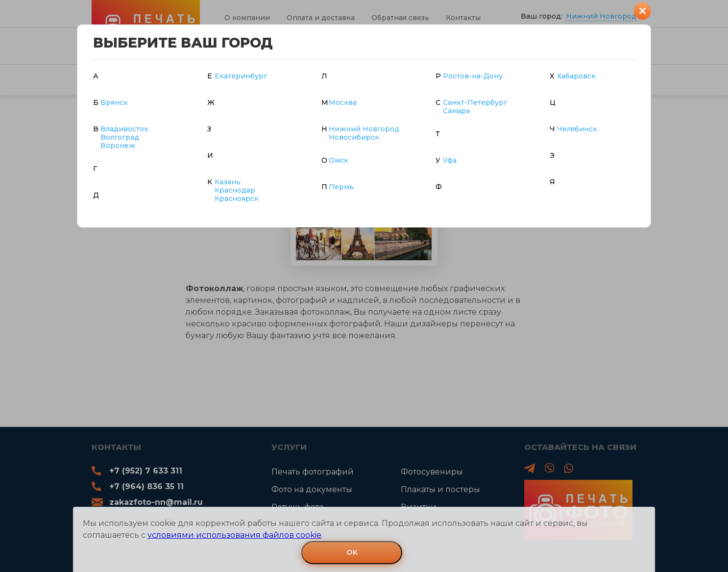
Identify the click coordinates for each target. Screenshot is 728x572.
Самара (456, 111)
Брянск (114, 102)
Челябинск (577, 129)
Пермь (341, 187)
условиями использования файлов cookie (234, 535)
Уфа (450, 160)
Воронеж (118, 146)
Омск (339, 160)
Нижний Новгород (364, 129)
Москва (343, 102)
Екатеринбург (241, 76)
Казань (228, 182)
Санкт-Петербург (475, 102)
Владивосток (124, 129)
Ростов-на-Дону (473, 76)
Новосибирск (354, 137)
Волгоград (120, 137)
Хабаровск (576, 76)
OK (352, 552)
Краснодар (235, 190)
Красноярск (237, 199)
